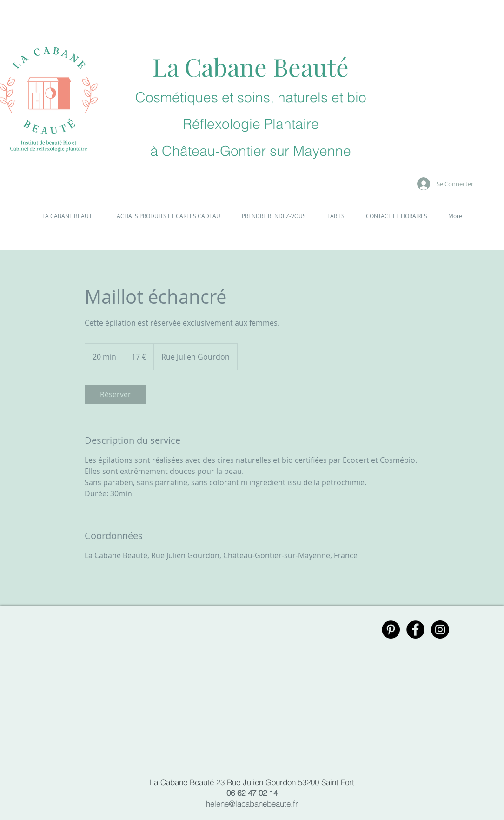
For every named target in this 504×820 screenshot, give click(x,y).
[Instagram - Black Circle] (440, 630)
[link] (115, 394)
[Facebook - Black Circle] (415, 630)
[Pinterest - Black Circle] (391, 630)
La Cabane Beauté (251, 67)
